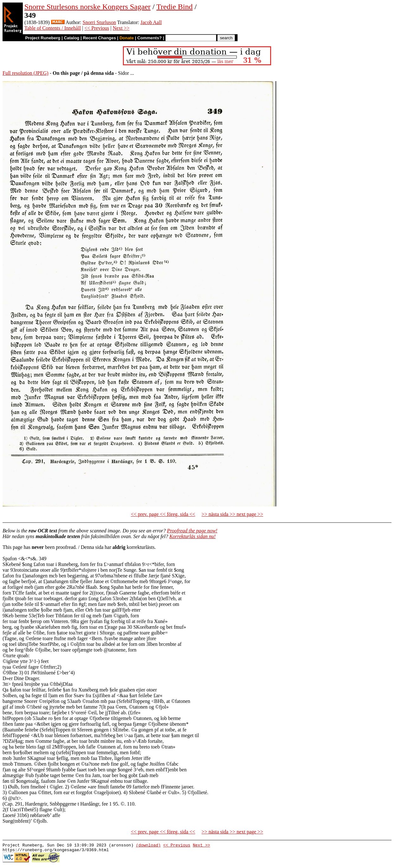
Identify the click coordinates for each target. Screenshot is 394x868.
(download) (148, 846)
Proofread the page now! (192, 531)
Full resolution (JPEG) (25, 73)
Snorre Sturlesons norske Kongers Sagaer (88, 7)
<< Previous (97, 28)
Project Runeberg (43, 38)
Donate (127, 38)
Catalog (72, 38)
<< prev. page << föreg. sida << (163, 514)
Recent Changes (99, 38)
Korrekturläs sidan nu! (193, 536)
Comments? (150, 38)
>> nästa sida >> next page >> (232, 514)
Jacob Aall (151, 22)
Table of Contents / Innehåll (53, 28)
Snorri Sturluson (99, 22)
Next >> (121, 28)
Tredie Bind (175, 7)
